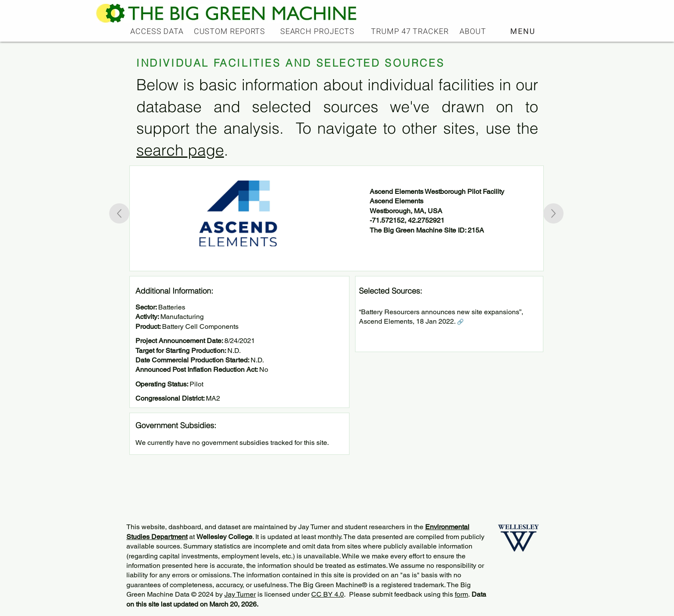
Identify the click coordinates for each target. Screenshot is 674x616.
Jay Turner (240, 594)
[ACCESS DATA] (158, 31)
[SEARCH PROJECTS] (318, 31)
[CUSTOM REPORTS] (230, 31)
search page (180, 150)
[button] (524, 31)
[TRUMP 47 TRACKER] (411, 31)
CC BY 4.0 (328, 594)
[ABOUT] (474, 31)
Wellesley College (224, 537)
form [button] (461, 594)
